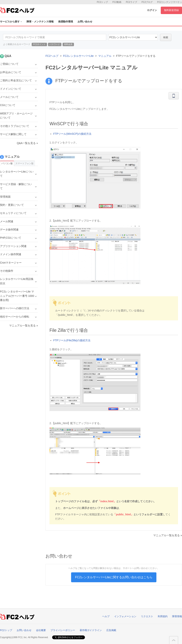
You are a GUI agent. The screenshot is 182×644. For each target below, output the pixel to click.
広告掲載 (111, 630)
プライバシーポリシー (63, 630)
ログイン (152, 10)
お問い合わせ (85, 22)
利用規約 (163, 616)
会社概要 (41, 630)
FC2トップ (102, 2)
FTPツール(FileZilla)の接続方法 (72, 340)
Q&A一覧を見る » (27, 143)
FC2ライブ (131, 2)
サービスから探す (11, 22)
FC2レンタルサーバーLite (78, 56)
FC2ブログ (147, 2)
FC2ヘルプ (52, 56)
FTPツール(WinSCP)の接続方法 (72, 134)
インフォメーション (125, 616)
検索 (166, 37)
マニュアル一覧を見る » (168, 535)
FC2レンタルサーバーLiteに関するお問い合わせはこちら (114, 577)
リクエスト (147, 616)
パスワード (55, 44)
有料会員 (68, 44)
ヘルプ (106, 616)
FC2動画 (117, 2)
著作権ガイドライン (91, 630)
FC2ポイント (39, 44)
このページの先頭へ (174, 640)
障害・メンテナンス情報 (40, 22)
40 (133, 37)
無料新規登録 (171, 10)
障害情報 (177, 616)
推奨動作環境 (66, 22)
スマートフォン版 (24, 163)
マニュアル (105, 56)
